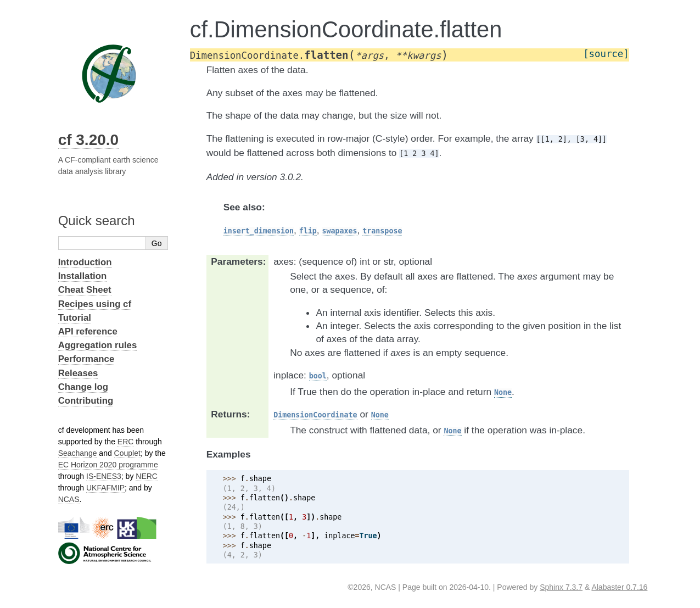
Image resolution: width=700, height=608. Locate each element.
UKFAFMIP (105, 488)
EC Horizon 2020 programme (108, 465)
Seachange (78, 453)
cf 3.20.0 (89, 140)
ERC (126, 442)
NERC (147, 476)
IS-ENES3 (104, 476)
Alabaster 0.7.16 (619, 587)
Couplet (127, 453)
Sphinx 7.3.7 (561, 587)
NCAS (69, 499)
